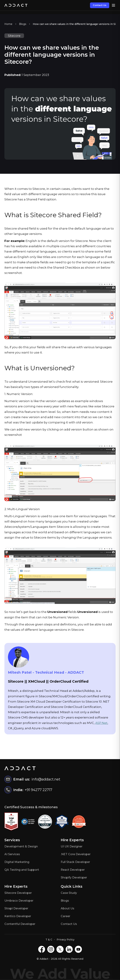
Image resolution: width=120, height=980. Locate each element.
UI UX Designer (72, 846)
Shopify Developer (74, 877)
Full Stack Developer (75, 862)
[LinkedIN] (69, 949)
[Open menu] (113, 5)
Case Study (69, 893)
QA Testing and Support (22, 870)
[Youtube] (78, 949)
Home (8, 24)
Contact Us (100, 5)
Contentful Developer (20, 924)
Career (65, 916)
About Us (67, 908)
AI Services (12, 854)
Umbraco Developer (19, 901)
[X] (60, 949)
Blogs (23, 24)
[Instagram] (51, 949)
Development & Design (21, 846)
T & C (49, 940)
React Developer (73, 870)
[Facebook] (42, 949)
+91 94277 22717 (38, 790)
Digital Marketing (17, 862)
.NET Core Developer (76, 854)
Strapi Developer (16, 908)
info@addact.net (46, 779)
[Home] (16, 5)
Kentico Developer (18, 916)
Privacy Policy (66, 940)
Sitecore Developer (18, 893)
